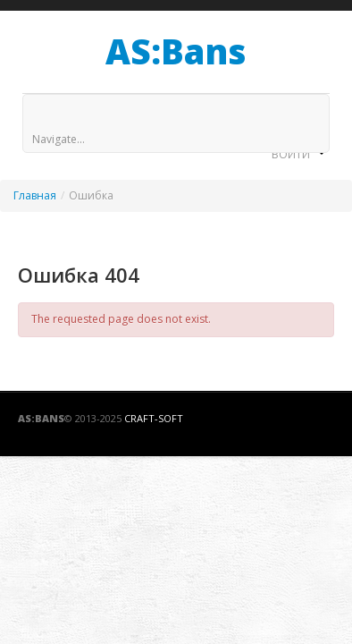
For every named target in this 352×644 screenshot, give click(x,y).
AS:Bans (176, 51)
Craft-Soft (154, 418)
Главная (35, 195)
